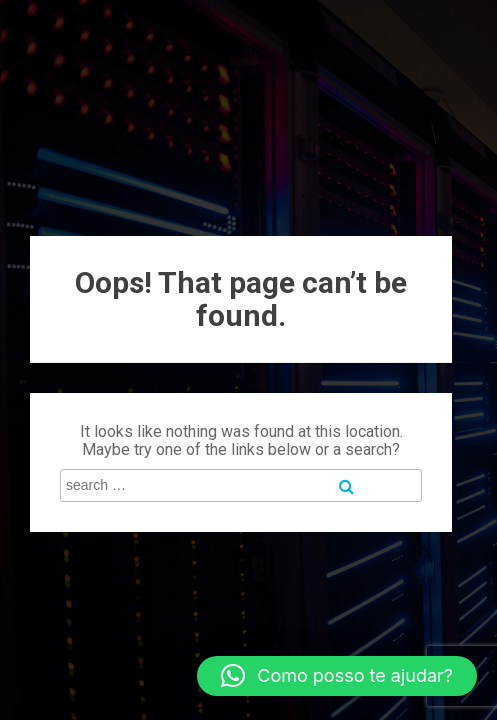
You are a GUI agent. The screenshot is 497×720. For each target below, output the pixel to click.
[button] (337, 676)
